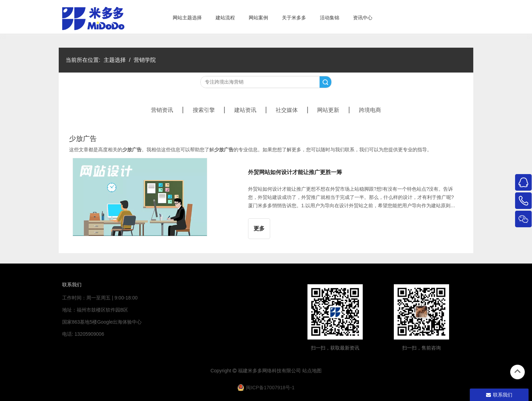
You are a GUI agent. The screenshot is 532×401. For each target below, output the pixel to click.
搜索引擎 (204, 110)
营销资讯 (162, 110)
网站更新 (328, 110)
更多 (259, 228)
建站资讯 (245, 110)
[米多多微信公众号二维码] (335, 312)
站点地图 (312, 371)
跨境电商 (370, 110)
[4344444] (421, 312)
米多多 (255, 371)
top (517, 371)
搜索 (325, 82)
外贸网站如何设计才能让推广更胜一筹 (295, 172)
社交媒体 (287, 110)
